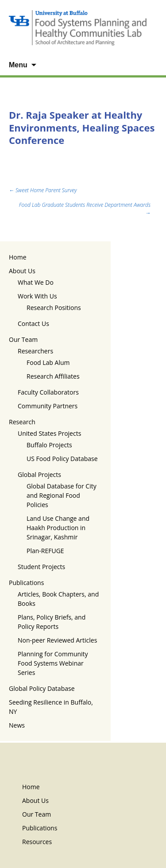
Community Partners (48, 406)
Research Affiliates (53, 376)
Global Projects (39, 475)
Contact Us (33, 324)
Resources (37, 842)
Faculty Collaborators (48, 392)
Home (18, 257)
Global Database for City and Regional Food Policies (62, 495)
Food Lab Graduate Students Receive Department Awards (85, 209)
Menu (18, 65)
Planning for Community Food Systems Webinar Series (53, 663)
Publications (26, 583)
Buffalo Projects (49, 445)
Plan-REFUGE (45, 551)
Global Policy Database (42, 688)
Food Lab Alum (48, 362)
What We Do (36, 282)
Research (22, 422)
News (17, 725)
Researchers (35, 351)
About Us (22, 271)
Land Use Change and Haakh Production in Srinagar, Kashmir (58, 528)
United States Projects (49, 433)
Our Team (23, 339)
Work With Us (37, 296)
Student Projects (41, 567)
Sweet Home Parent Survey (43, 190)
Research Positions (54, 308)
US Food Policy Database (62, 459)
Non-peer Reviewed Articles (57, 640)
